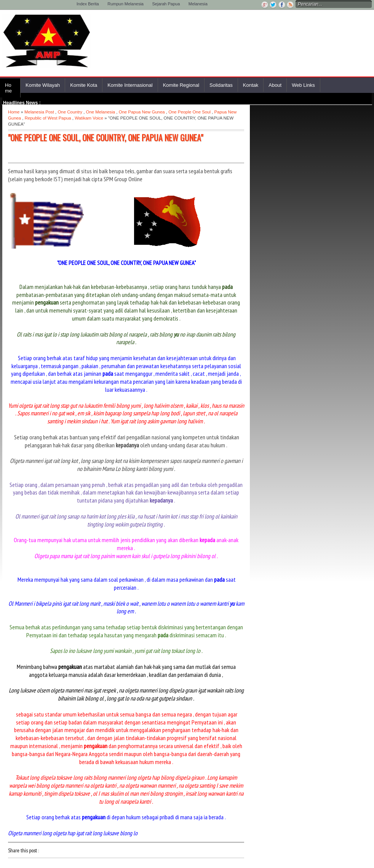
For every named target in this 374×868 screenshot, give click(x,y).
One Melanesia (101, 112)
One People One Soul (189, 112)
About (275, 85)
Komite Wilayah (43, 85)
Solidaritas (221, 85)
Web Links (303, 85)
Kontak (251, 85)
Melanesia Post (39, 112)
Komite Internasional (130, 85)
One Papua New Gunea (142, 112)
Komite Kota (84, 85)
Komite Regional (181, 85)
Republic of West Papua (48, 118)
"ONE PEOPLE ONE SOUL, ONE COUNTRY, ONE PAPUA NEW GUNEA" (105, 137)
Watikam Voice (89, 118)
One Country (70, 112)
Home (8, 88)
